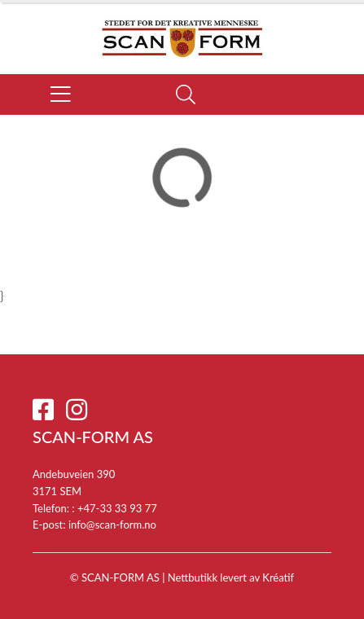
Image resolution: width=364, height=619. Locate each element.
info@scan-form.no (112, 525)
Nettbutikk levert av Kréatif (231, 577)
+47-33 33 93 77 (117, 508)
